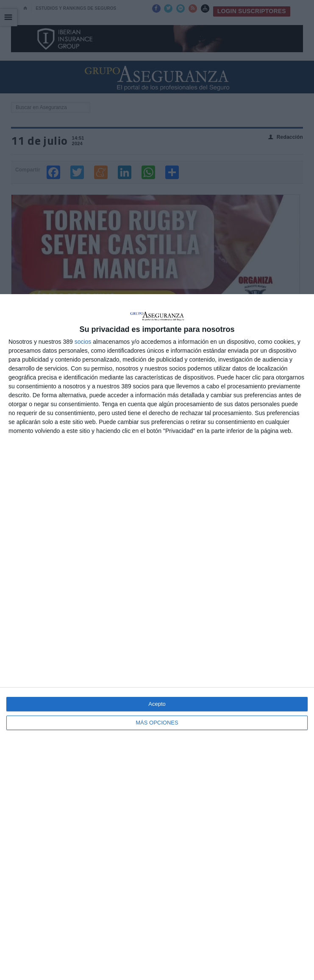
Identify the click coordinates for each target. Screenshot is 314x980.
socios (83, 342)
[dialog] (157, 637)
